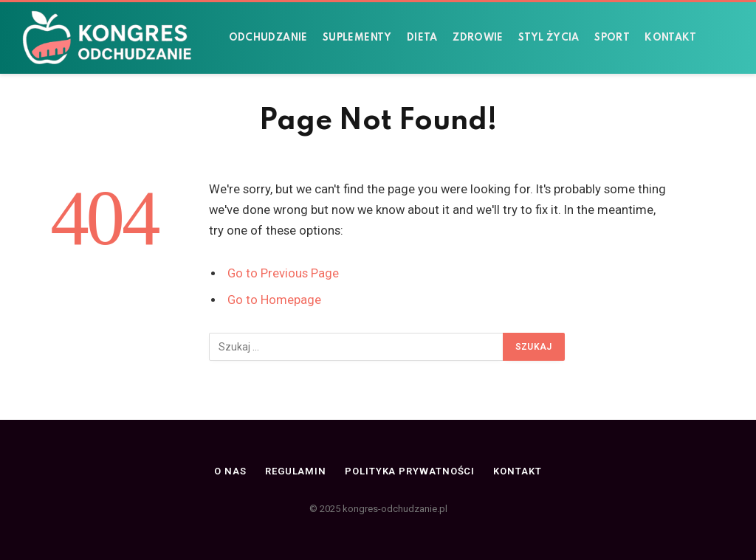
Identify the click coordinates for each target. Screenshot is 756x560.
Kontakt (670, 38)
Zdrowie (478, 38)
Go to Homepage (274, 300)
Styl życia (549, 38)
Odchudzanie (268, 38)
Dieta (422, 38)
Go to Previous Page (283, 273)
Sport (612, 38)
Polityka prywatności (410, 471)
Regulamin (296, 471)
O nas (230, 471)
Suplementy (357, 38)
